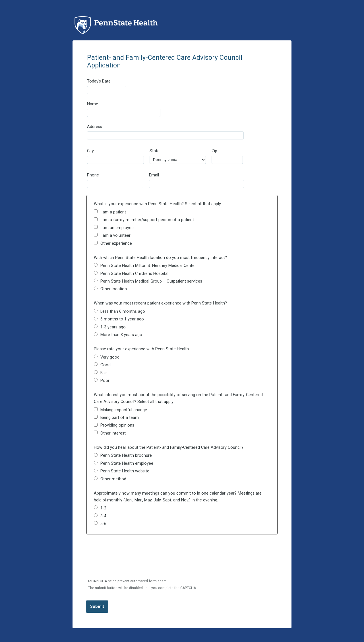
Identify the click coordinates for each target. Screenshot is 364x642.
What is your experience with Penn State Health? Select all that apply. (158, 204)
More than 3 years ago (121, 335)
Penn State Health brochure (126, 455)
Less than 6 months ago (123, 311)
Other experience (116, 243)
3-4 (103, 516)
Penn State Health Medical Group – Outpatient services (151, 281)
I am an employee (117, 228)
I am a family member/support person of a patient (147, 220)
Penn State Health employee (127, 463)
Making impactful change (124, 410)
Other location (114, 289)
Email (154, 175)
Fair (104, 373)
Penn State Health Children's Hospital (134, 274)
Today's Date (99, 81)
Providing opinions (117, 425)
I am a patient (113, 212)
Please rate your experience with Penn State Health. (142, 349)
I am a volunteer (115, 235)
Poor (105, 381)
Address (95, 127)
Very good (110, 357)
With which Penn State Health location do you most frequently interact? (160, 258)
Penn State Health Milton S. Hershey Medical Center (148, 266)
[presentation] (130, 560)
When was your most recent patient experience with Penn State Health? (160, 303)
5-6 (103, 524)
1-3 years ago (113, 327)
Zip (214, 151)
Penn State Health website (125, 471)
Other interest (113, 433)
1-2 (103, 508)
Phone (93, 175)
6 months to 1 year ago (122, 319)
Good (106, 365)
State (155, 151)
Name (93, 104)
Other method (113, 479)
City (90, 151)
